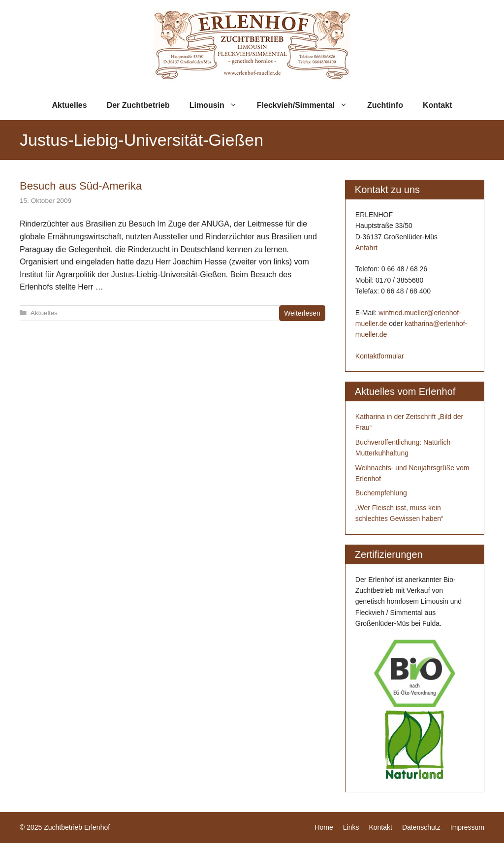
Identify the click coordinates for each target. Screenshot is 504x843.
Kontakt (438, 105)
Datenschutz (421, 827)
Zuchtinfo (385, 105)
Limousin (218, 105)
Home (324, 827)
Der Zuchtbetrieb (138, 105)
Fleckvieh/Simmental (307, 105)
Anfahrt (366, 248)
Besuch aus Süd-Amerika (81, 186)
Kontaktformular (380, 356)
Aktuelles (70, 105)
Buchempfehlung (381, 493)
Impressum (467, 827)
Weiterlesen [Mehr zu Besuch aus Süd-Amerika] (302, 313)
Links (351, 827)
